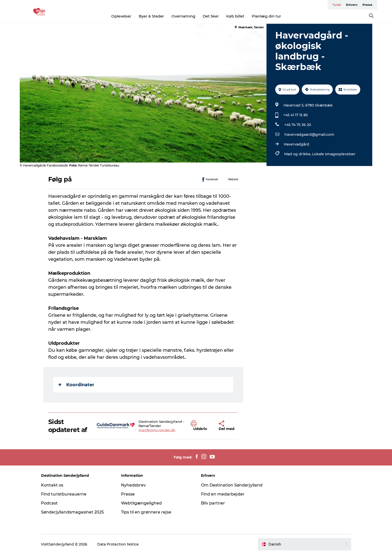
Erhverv (352, 5)
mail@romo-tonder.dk (157, 430)
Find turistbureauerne (64, 494)
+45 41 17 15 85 (295, 115)
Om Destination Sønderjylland (232, 485)
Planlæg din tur (266, 16)
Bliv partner (213, 503)
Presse (367, 5)
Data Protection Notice (118, 544)
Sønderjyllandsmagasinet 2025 (72, 512)
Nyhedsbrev (133, 485)
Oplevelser (121, 16)
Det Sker (211, 16)
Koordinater (76, 385)
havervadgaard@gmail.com (309, 134)
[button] (201, 426)
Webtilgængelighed (141, 503)
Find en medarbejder (223, 494)
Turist (337, 5)
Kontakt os (52, 485)
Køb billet (235, 16)
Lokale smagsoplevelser (334, 154)
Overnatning (183, 16)
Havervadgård (296, 144)
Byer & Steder (151, 16)
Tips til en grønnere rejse (146, 512)
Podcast (49, 503)
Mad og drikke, (298, 154)
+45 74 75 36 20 (298, 125)
